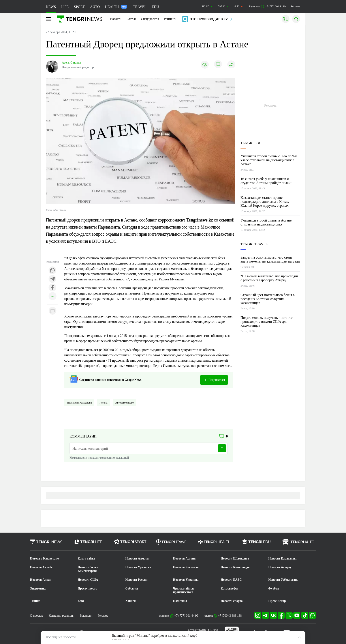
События (132, 589)
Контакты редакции (61, 616)
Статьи (131, 19)
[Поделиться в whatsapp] (53, 271)
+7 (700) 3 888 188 (230, 616)
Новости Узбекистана (283, 580)
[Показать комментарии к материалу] (53, 311)
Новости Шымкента (235, 559)
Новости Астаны (185, 559)
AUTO (95, 7)
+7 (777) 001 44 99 (186, 616)
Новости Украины (186, 580)
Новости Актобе (41, 567)
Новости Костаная (186, 567)
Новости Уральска (138, 567)
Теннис (35, 601)
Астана (103, 403)
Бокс (81, 601)
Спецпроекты (150, 19)
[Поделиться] (231, 65)
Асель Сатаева (71, 63)
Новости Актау (40, 580)
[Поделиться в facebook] (53, 288)
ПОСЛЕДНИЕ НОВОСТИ (61, 637)
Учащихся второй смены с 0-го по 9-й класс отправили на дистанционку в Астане (269, 160)
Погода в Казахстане (44, 559)
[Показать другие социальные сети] (53, 296)
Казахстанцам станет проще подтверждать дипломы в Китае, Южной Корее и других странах (265, 202)
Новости (116, 19)
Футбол (274, 589)
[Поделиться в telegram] (53, 279)
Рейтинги (170, 19)
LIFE (65, 7)
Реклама (295, 6)
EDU (155, 7)
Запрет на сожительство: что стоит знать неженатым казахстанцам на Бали (270, 259)
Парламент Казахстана (79, 403)
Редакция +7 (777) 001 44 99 (267, 7)
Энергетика (38, 589)
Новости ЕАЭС (231, 580)
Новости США (88, 580)
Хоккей (131, 601)
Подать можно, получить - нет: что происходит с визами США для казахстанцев (267, 322)
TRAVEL (140, 7)
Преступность (87, 589)
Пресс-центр (277, 601)
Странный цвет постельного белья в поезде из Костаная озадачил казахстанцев (268, 299)
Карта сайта (86, 559)
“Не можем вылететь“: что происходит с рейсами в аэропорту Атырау (269, 278)
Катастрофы (229, 589)
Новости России (136, 580)
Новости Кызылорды (236, 567)
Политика (180, 601)
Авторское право (125, 403)
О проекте (37, 616)
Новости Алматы (137, 559)
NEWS (51, 7)
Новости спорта (232, 601)
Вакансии (86, 616)
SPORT (79, 7)
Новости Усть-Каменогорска (88, 569)
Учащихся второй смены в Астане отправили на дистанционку (266, 222)
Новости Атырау (280, 567)
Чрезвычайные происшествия (184, 590)
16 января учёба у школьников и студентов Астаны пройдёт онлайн (266, 181)
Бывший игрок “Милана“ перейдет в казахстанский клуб (155, 636)
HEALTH (116, 7)
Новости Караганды (282, 559)
